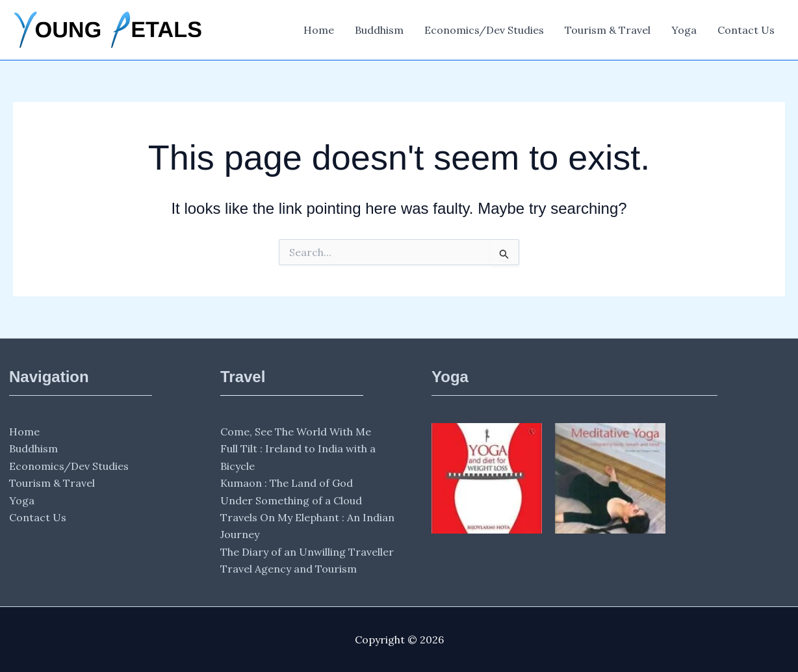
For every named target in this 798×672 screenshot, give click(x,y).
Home (319, 30)
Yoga (684, 30)
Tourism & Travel (608, 30)
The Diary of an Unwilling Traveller (307, 552)
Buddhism (379, 30)
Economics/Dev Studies (484, 30)
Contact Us (746, 30)
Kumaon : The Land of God (287, 483)
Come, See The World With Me (296, 432)
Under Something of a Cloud (291, 500)
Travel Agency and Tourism (289, 569)
